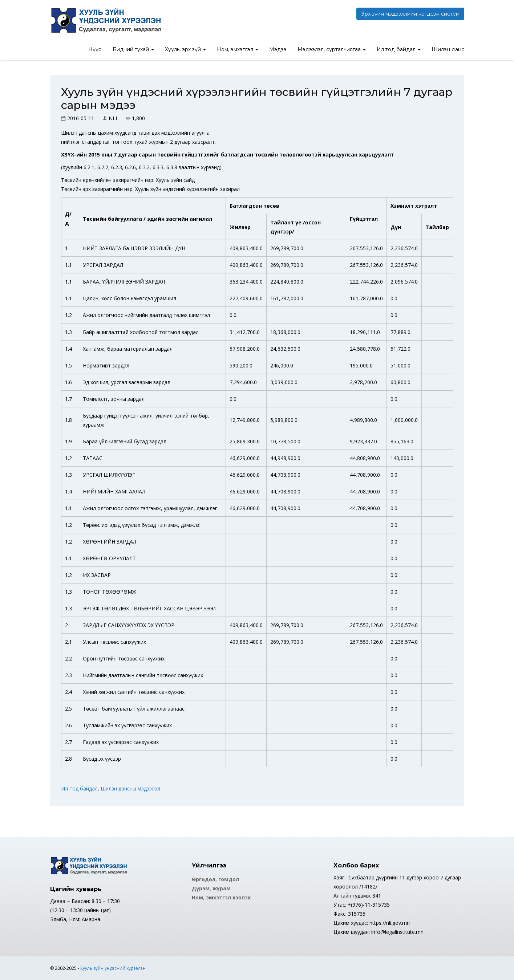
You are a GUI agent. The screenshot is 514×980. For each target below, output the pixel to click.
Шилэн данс (448, 49)
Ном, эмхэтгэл (238, 49)
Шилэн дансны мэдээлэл (130, 788)
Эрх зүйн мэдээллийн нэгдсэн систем (410, 14)
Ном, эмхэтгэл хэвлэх (221, 897)
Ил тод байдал (399, 49)
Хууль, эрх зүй (185, 49)
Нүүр (95, 49)
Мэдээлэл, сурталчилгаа (332, 49)
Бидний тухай (133, 49)
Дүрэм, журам (211, 888)
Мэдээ (278, 49)
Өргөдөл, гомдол (215, 879)
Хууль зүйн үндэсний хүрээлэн (113, 968)
